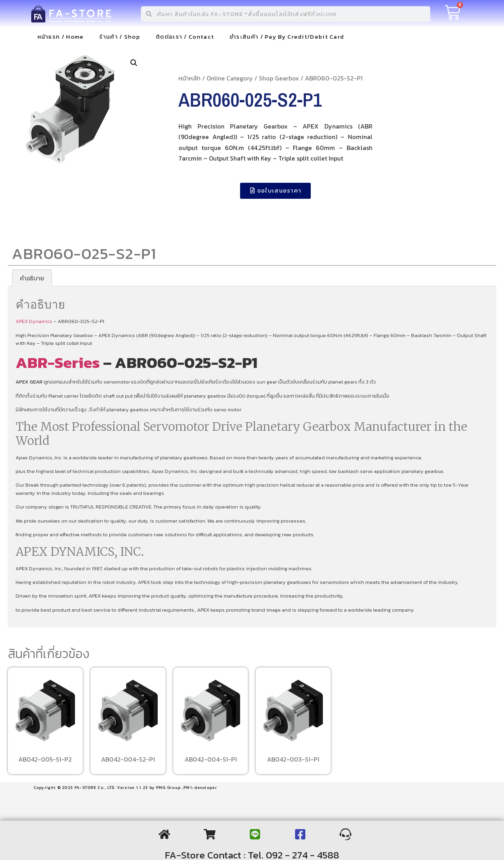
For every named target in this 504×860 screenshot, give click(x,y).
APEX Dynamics (34, 321)
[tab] (32, 278)
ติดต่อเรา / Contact (185, 37)
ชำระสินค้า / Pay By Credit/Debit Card (287, 37)
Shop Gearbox (279, 78)
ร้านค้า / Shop (120, 37)
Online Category (230, 78)
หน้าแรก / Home (61, 37)
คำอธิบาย (32, 278)
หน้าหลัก (190, 78)
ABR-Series (58, 362)
